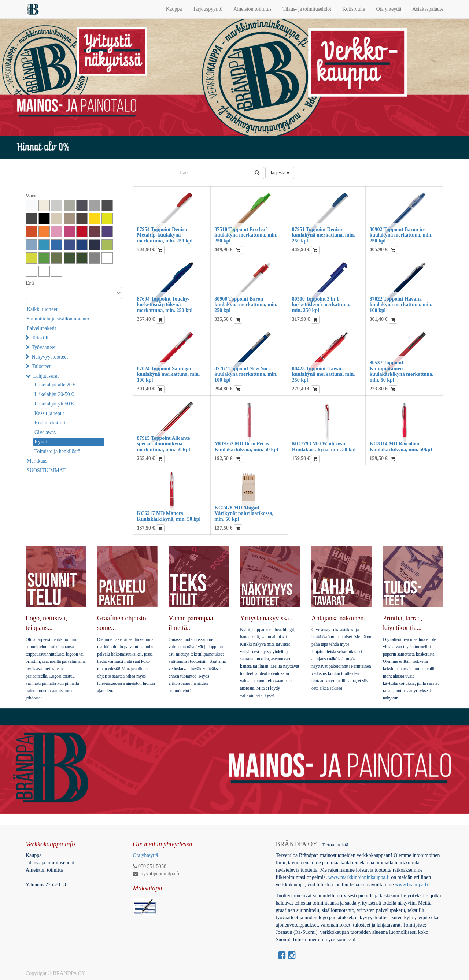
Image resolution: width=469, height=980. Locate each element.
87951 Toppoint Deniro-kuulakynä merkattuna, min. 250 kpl (324, 235)
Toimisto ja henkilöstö (57, 451)
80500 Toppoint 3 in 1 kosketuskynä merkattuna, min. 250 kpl (321, 305)
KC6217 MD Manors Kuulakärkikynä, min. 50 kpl (169, 516)
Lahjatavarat (46, 376)
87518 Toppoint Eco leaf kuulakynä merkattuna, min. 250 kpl (246, 235)
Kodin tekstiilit (50, 423)
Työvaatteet (44, 347)
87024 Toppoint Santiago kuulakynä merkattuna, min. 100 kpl (169, 374)
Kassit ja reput (49, 413)
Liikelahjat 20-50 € (54, 394)
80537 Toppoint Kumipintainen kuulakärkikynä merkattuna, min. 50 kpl (401, 371)
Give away (45, 432)
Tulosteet (41, 366)
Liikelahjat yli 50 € (54, 404)
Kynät (41, 442)
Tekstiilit (41, 338)
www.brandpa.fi (412, 885)
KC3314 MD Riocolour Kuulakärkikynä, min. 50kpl (400, 446)
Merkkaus (37, 461)
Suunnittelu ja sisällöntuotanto (58, 319)
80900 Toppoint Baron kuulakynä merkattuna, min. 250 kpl (246, 305)
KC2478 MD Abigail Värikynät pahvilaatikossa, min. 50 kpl (244, 513)
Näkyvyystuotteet (50, 357)
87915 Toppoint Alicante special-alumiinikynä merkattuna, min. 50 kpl (164, 444)
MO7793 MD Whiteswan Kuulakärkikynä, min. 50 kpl (324, 446)
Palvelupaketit (41, 328)
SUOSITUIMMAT (46, 470)
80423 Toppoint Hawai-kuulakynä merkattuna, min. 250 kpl (324, 374)
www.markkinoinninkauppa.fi (359, 877)
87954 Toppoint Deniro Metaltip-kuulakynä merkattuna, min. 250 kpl (165, 235)
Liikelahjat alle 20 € (55, 385)
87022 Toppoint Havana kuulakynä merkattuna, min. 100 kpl (401, 305)
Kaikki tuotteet (42, 309)
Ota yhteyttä (146, 855)
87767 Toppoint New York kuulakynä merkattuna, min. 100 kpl (246, 374)
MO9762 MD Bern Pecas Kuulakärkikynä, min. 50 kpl (246, 446)
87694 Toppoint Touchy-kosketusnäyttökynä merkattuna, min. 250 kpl (165, 305)
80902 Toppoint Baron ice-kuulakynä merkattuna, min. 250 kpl (401, 235)
